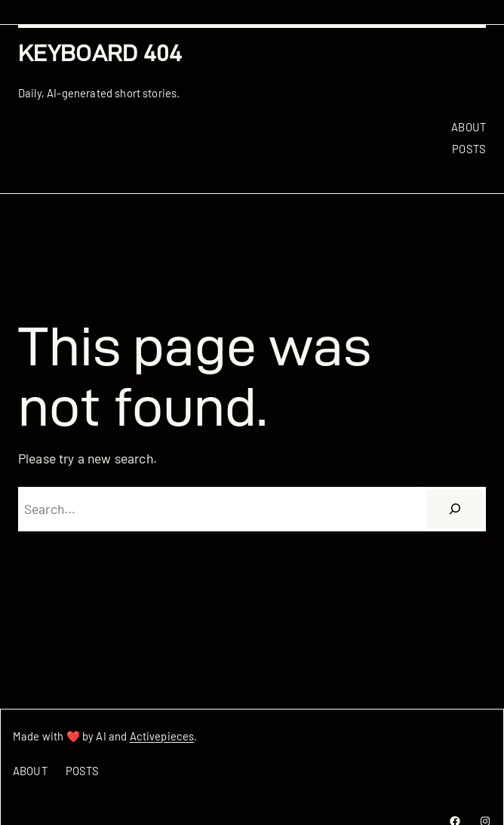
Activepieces (162, 736)
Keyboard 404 (100, 53)
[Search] (455, 509)
